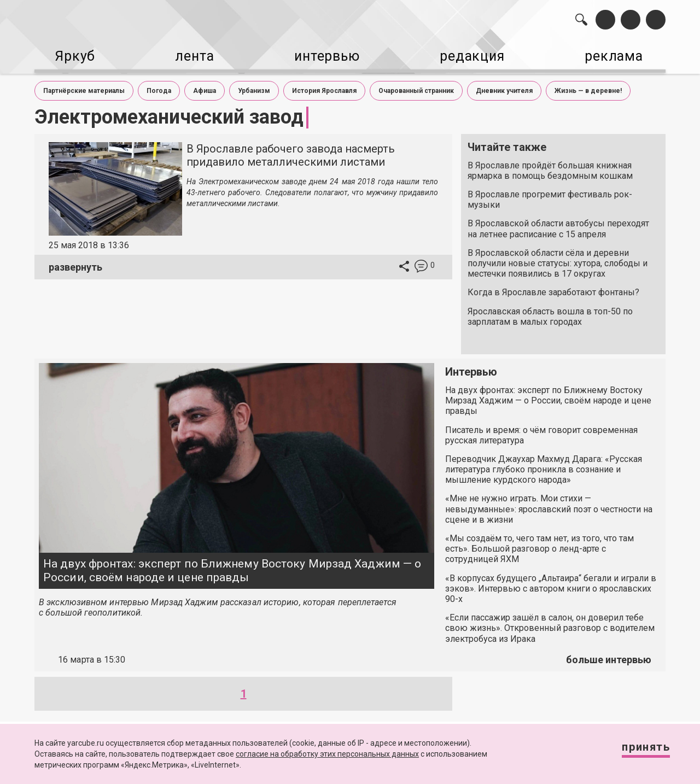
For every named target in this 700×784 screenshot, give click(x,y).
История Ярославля (324, 86)
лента (189, 55)
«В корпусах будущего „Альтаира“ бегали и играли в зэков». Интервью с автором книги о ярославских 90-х (551, 584)
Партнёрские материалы (84, 86)
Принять (637, 751)
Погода (159, 86)
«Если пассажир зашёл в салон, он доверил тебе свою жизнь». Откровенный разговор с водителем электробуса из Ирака (550, 624)
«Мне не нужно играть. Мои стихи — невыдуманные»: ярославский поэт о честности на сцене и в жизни (549, 504)
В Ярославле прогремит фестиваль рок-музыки (550, 195)
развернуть (75, 263)
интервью (323, 55)
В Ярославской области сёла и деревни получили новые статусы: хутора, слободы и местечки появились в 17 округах (558, 259)
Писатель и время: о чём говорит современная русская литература (541, 431)
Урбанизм (254, 86)
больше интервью (609, 655)
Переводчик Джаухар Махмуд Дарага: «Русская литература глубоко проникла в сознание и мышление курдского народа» (544, 465)
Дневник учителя (504, 86)
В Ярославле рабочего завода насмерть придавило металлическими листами (291, 151)
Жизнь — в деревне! (588, 86)
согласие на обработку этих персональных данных (327, 754)
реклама (619, 55)
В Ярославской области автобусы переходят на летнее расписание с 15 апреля (558, 224)
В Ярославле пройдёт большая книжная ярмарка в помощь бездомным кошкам (550, 166)
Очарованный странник (416, 86)
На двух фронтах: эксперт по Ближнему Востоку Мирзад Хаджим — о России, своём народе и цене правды (232, 566)
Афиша (205, 86)
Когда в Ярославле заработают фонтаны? (553, 288)
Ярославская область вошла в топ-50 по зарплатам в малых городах (550, 312)
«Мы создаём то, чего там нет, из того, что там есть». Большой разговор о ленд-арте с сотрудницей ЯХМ (539, 544)
